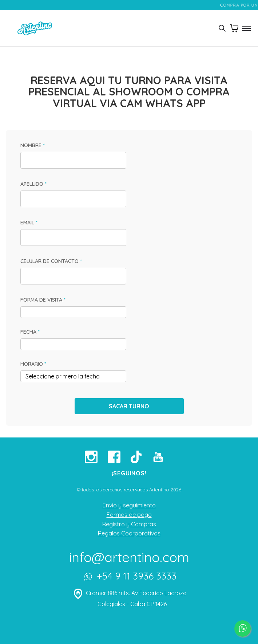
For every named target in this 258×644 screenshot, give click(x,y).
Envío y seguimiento (129, 505)
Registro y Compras (129, 524)
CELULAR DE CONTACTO (51, 261)
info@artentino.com (129, 557)
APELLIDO (33, 184)
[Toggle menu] (246, 28)
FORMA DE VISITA (43, 300)
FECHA (30, 332)
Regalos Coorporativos (129, 533)
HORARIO (33, 364)
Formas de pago (129, 515)
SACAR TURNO (129, 406)
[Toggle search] (222, 28)
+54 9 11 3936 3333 (129, 577)
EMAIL (29, 223)
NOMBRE (33, 145)
